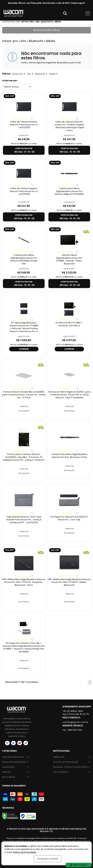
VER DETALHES (24, 411)
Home (18, 22)
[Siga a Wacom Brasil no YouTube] (20, 743)
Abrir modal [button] (65, 13)
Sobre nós (59, 757)
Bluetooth (40, 74)
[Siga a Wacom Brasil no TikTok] (26, 743)
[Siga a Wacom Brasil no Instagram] (7, 743)
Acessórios (8, 767)
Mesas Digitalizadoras (14, 762)
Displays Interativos (13, 757)
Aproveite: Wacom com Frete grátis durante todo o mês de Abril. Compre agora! (46, 3)
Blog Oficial (9, 777)
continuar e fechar (48, 859)
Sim (29, 74)
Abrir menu (88, 13)
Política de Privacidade (66, 762)
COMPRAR (24, 349)
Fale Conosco (61, 772)
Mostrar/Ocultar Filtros (47, 30)
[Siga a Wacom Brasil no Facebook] (13, 743)
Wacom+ (7, 772)
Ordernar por (10, 81)
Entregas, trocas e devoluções (70, 767)
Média (52, 74)
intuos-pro (17, 74)
